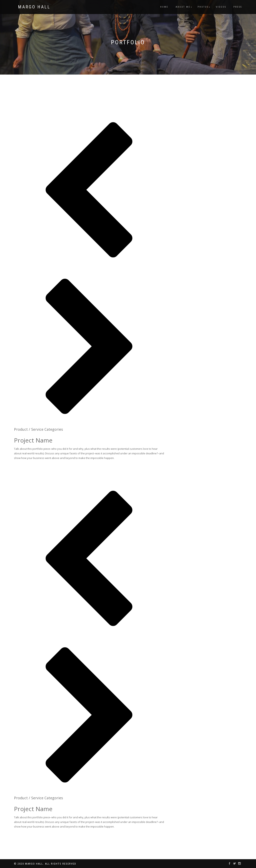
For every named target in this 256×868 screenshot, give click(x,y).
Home (164, 7)
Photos (203, 7)
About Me (183, 7)
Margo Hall (34, 7)
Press (238, 7)
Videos (221, 7)
